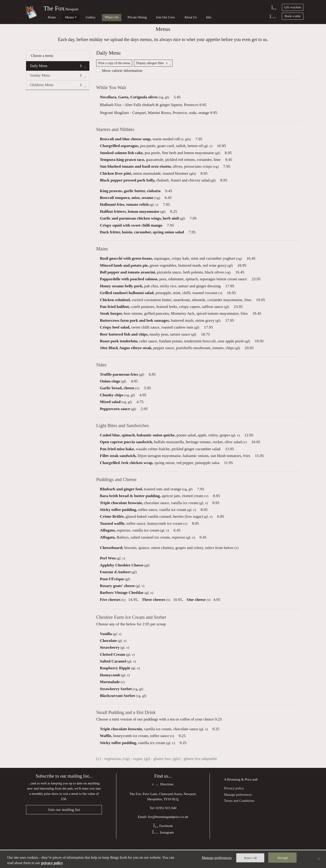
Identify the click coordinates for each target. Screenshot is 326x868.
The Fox (54, 8)
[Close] (319, 859)
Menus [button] (63, 17)
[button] (83, 74)
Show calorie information (122, 81)
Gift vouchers (293, 7)
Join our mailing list (64, 828)
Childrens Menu (58, 93)
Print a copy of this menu (114, 74)
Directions (163, 803)
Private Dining (120, 17)
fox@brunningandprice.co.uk (168, 835)
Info (182, 17)
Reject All (250, 859)
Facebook (163, 844)
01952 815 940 (166, 826)
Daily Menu (58, 74)
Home (48, 17)
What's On (98, 17)
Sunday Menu (58, 83)
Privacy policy (234, 806)
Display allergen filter (153, 74)
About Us (167, 17)
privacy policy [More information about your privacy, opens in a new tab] (52, 863)
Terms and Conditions (239, 818)
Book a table (293, 16)
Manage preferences (238, 812)
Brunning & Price (240, 797)
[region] (163, 859)
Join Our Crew (145, 17)
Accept (283, 859)
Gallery (80, 17)
